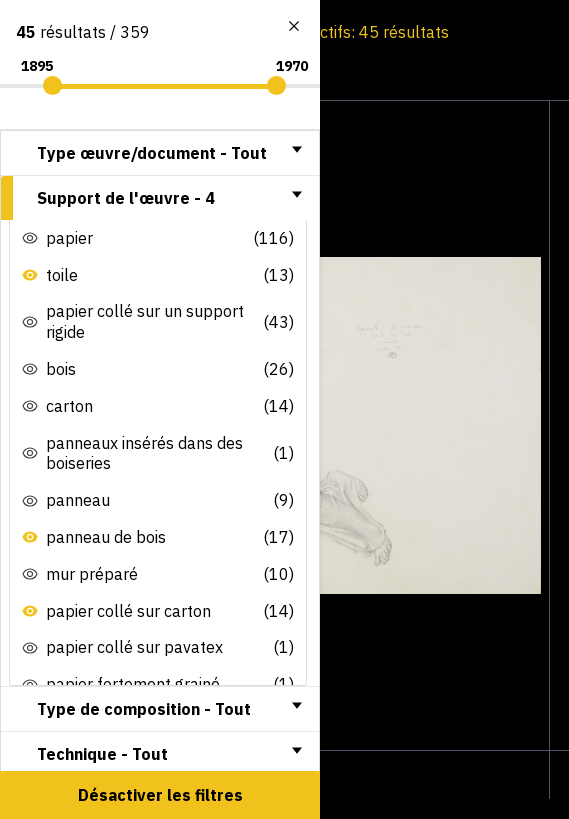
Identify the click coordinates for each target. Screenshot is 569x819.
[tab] (160, 153)
